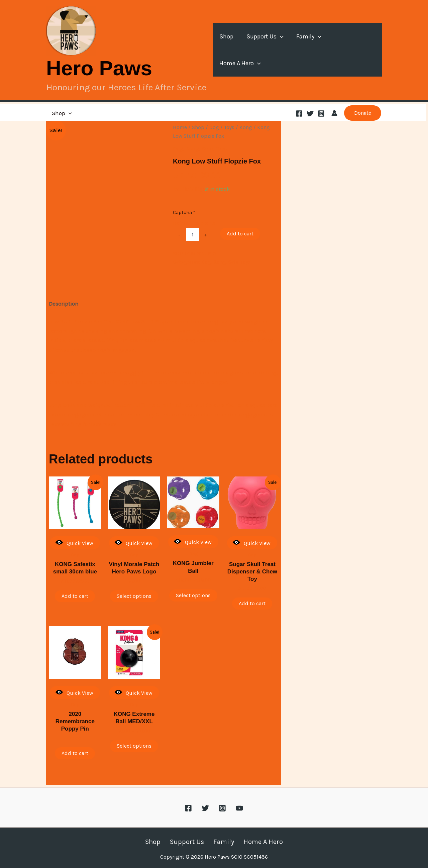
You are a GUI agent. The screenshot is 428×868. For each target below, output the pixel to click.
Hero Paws (99, 68)
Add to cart (240, 234)
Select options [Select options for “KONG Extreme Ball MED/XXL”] (134, 746)
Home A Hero (355, 50)
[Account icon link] (334, 113)
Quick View (74, 542)
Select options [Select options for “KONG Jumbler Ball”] (193, 595)
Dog (214, 127)
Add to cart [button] (75, 596)
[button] (282, 50)
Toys (229, 127)
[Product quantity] (193, 234)
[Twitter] (310, 114)
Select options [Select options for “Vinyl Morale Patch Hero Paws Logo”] (134, 596)
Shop (229, 50)
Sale (207, 148)
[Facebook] (299, 114)
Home (180, 127)
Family (310, 50)
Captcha (184, 212)
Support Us (267, 50)
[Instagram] (321, 114)
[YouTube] (239, 805)
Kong (246, 127)
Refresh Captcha (194, 223)
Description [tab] (64, 304)
